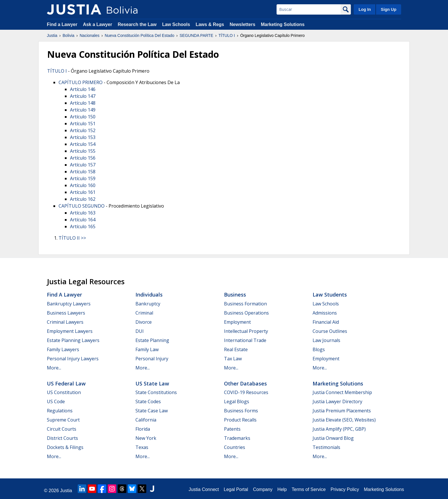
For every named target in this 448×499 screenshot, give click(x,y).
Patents (232, 429)
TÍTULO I (227, 35)
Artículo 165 (83, 226)
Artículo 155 (83, 151)
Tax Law (233, 359)
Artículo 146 (83, 89)
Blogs (319, 349)
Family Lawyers (63, 349)
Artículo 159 (83, 178)
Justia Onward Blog (333, 438)
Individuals (149, 295)
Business (235, 295)
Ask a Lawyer (98, 24)
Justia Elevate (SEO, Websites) (344, 420)
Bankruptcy (148, 304)
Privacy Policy (345, 489)
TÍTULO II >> (72, 238)
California (146, 420)
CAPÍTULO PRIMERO (81, 82)
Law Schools (176, 24)
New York (146, 438)
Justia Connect (204, 489)
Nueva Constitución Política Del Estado (139, 35)
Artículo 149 (83, 110)
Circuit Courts (62, 429)
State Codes (148, 401)
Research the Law (137, 24)
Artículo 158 (83, 172)
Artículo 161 (83, 192)
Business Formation (245, 304)
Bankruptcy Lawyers (69, 304)
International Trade (245, 340)
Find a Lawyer (62, 24)
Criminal (144, 313)
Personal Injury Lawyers (73, 359)
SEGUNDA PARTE (196, 35)
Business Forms (241, 411)
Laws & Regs (210, 24)
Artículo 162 (83, 199)
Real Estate (236, 349)
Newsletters (243, 24)
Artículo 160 (83, 185)
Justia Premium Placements (342, 411)
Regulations (60, 411)
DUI (140, 331)
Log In (365, 9)
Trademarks (237, 438)
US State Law (152, 383)
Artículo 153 (83, 137)
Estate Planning (152, 340)
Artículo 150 (83, 117)
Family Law (147, 349)
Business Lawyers (66, 313)
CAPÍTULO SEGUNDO (82, 206)
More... (54, 368)
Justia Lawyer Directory (337, 401)
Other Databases (245, 383)
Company (263, 489)
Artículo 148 (83, 103)
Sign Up (389, 9)
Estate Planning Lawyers (73, 340)
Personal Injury (152, 359)
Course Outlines (330, 331)
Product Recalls (240, 420)
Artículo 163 (83, 213)
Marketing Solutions (283, 24)
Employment (237, 322)
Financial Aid (326, 322)
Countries (235, 447)
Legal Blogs (237, 401)
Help (282, 489)
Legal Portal (236, 489)
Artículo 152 (83, 130)
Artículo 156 (83, 158)
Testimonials (326, 447)
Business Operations (246, 313)
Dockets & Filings (65, 447)
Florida (143, 429)
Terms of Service (309, 489)
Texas (142, 447)
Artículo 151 (83, 124)
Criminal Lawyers (65, 322)
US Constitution (64, 392)
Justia (52, 35)
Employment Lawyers (70, 331)
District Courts (62, 438)
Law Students (330, 295)
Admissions (325, 313)
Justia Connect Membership (342, 392)
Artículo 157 (83, 165)
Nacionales (90, 35)
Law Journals (326, 340)
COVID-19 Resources (246, 392)
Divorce (144, 322)
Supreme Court (63, 420)
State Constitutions (156, 392)
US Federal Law (66, 383)
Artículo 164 (83, 220)
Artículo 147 (83, 96)
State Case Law (152, 411)
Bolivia (68, 35)
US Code (56, 401)
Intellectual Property (246, 331)
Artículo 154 (83, 144)
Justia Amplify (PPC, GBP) (339, 429)
